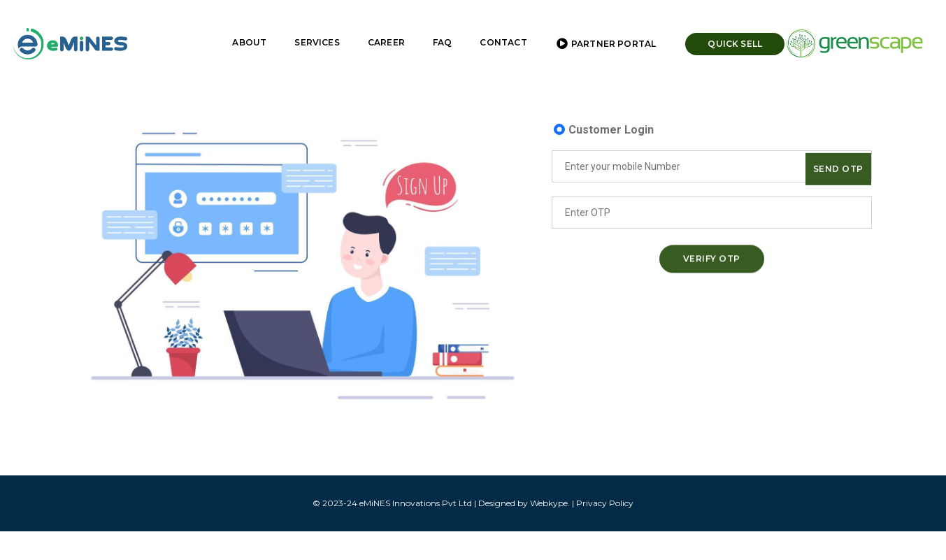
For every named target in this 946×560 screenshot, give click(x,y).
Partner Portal (597, 27)
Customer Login (611, 130)
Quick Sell (726, 26)
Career (377, 25)
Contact (494, 25)
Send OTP (838, 172)
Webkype (549, 503)
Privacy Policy (605, 503)
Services (308, 25)
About (240, 25)
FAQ (433, 25)
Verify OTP (712, 261)
